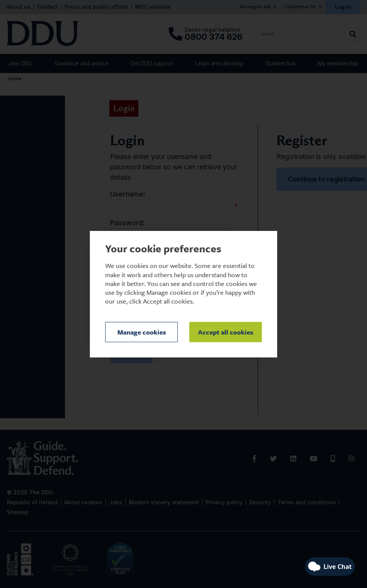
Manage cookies (142, 332)
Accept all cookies (226, 332)
